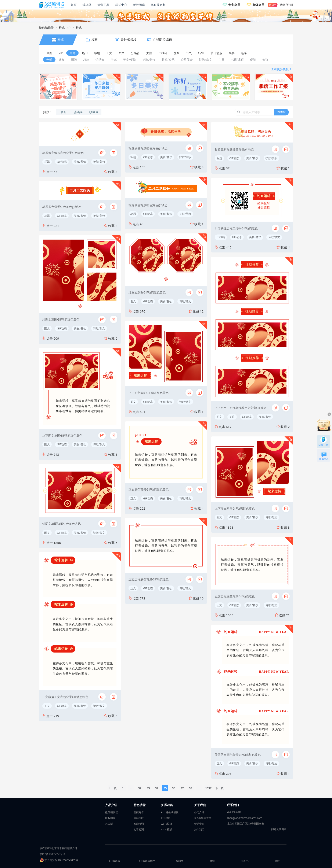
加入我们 (199, 829)
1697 (208, 788)
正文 (47, 706)
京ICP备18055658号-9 (52, 854)
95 (165, 788)
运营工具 (103, 5)
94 (157, 788)
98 (191, 788)
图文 (47, 328)
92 (140, 788)
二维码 (221, 237)
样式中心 (121, 5)
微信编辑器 (46, 28)
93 (148, 788)
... (131, 788)
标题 (47, 162)
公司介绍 (199, 812)
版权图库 (139, 5)
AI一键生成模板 (170, 812)
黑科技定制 (158, 5)
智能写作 (139, 812)
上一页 (113, 788)
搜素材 (282, 112)
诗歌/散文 (99, 328)
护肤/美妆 (99, 162)
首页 (74, 5)
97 (182, 788)
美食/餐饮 (80, 162)
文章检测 (139, 829)
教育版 (109, 824)
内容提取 (139, 818)
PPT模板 (166, 818)
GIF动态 (62, 162)
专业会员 (234, 5)
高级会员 (258, 5)
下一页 (219, 788)
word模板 (167, 824)
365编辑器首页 (203, 818)
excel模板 (167, 829)
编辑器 (87, 5)
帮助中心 (199, 824)
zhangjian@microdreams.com (245, 818)
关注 (232, 417)
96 (174, 788)
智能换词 (139, 824)
